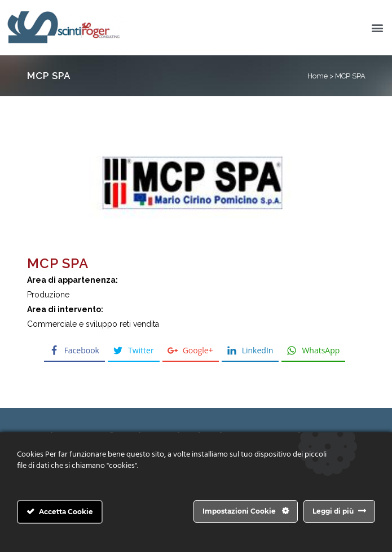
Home (318, 76)
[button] (377, 28)
